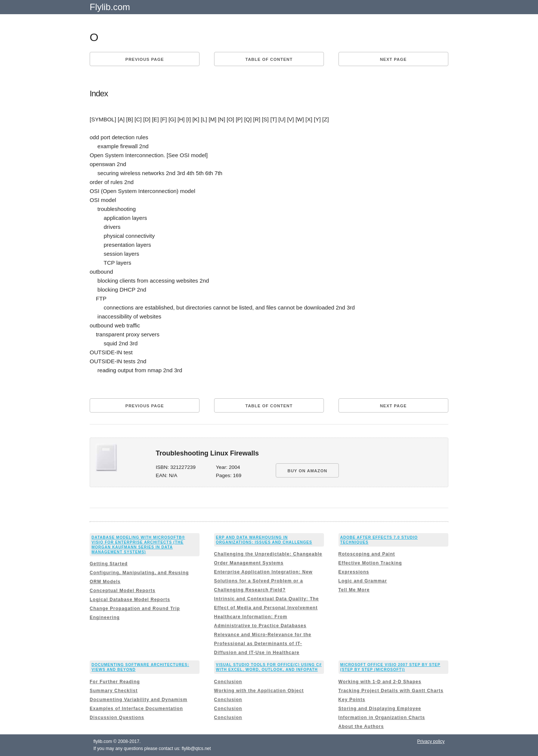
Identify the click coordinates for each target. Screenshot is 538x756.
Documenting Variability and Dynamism (138, 700)
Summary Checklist (114, 691)
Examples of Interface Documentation (136, 709)
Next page (393, 59)
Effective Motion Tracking (370, 563)
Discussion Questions (117, 718)
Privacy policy (431, 741)
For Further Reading (115, 682)
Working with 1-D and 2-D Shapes (380, 682)
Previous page (145, 59)
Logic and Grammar (363, 581)
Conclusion (228, 682)
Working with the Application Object (259, 691)
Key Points (352, 700)
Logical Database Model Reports (130, 600)
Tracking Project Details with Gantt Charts (391, 691)
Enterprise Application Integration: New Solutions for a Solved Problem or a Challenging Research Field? (263, 581)
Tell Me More (354, 590)
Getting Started (109, 564)
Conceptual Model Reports (123, 591)
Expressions (354, 572)
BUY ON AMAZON (307, 471)
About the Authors (361, 727)
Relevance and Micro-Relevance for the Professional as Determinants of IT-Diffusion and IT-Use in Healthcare (263, 644)
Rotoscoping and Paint (367, 554)
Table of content (269, 59)
